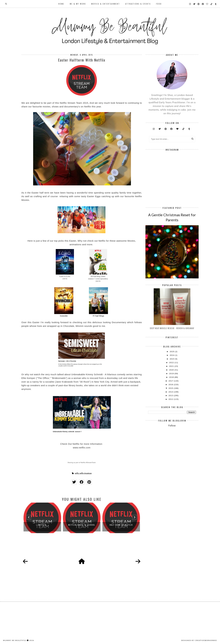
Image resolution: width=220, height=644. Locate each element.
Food (159, 4)
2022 (172, 362)
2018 (172, 377)
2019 (172, 373)
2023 (172, 359)
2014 (171, 392)
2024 (172, 355)
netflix (77, 473)
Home (61, 4)
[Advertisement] (184, 455)
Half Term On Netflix (121, 525)
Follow (172, 426)
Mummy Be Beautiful (15, 640)
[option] (42, 518)
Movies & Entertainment (106, 4)
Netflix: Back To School (82, 525)
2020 (172, 370)
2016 (171, 384)
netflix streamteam (86, 473)
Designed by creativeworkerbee (199, 640)
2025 (172, 351)
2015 (171, 388)
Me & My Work (78, 4)
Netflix (42, 525)
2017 (171, 381)
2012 (171, 399)
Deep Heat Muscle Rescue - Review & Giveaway (172, 328)
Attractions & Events (138, 4)
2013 (171, 395)
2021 (172, 366)
